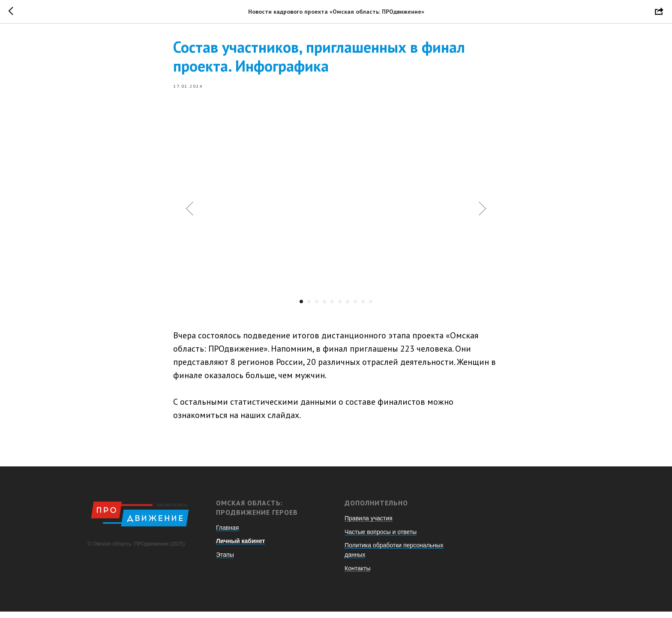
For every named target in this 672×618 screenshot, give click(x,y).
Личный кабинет (240, 547)
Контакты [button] (357, 574)
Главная (227, 534)
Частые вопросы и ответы (381, 538)
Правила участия (369, 524)
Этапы (225, 561)
